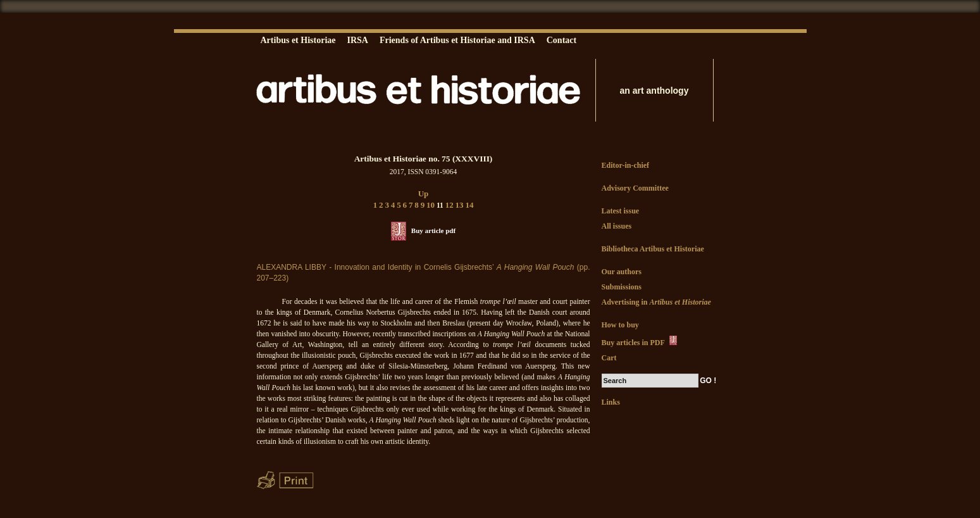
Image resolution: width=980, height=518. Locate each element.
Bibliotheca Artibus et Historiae (653, 249)
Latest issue (621, 211)
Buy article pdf (433, 231)
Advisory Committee (635, 188)
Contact (561, 40)
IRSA (357, 40)
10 (431, 205)
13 (460, 205)
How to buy (620, 325)
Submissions (622, 287)
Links (611, 402)
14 (469, 205)
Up (424, 193)
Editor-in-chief (626, 165)
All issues (617, 226)
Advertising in (656, 302)
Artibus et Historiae (298, 40)
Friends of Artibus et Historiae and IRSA (457, 40)
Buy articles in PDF (641, 341)
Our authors (622, 272)
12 (450, 205)
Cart (609, 358)
